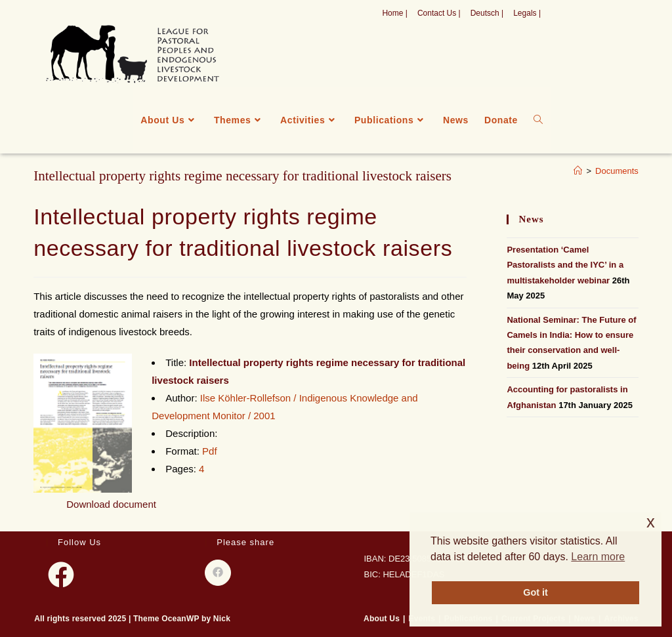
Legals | (527, 13)
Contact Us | (439, 13)
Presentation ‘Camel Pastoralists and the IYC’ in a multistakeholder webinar (565, 265)
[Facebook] (61, 575)
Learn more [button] (598, 557)
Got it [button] (535, 592)
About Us (382, 619)
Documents (617, 171)
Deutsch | (487, 13)
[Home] (578, 171)
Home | (394, 13)
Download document (111, 504)
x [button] (651, 522)
